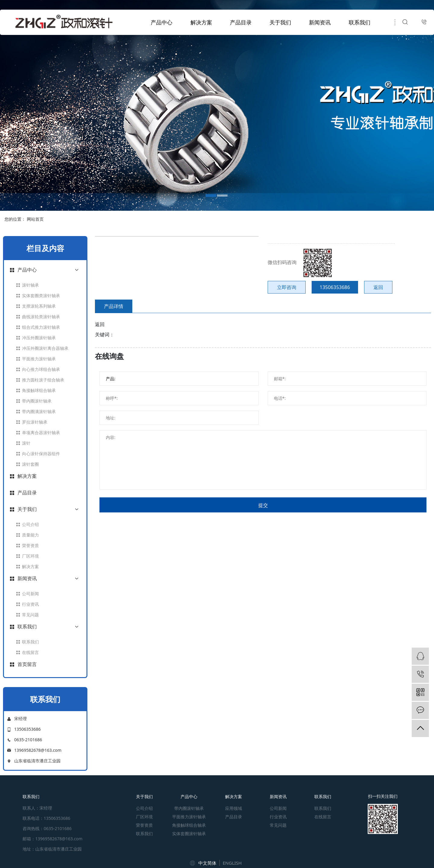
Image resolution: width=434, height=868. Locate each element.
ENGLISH (232, 863)
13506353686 (335, 287)
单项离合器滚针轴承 (41, 432)
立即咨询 (287, 287)
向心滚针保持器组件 (41, 454)
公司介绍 (30, 524)
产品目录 (241, 22)
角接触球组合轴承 (39, 390)
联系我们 (360, 22)
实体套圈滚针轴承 (189, 834)
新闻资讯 (320, 22)
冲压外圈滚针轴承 (39, 338)
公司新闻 (30, 594)
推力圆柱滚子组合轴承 (43, 380)
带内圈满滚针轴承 (39, 411)
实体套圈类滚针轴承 (41, 296)
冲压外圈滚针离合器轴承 (45, 348)
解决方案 (201, 22)
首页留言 (27, 664)
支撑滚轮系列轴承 (39, 306)
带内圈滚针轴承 (37, 401)
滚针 (26, 443)
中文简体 (207, 863)
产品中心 (162, 22)
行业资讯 (30, 604)
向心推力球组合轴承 (41, 369)
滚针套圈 (30, 464)
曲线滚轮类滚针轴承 (41, 317)
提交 (263, 505)
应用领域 (234, 808)
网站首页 (35, 219)
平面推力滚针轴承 (39, 359)
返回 (378, 287)
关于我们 (280, 22)
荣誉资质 (30, 545)
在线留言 (30, 652)
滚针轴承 (30, 285)
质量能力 (30, 535)
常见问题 (30, 615)
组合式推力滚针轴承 (41, 327)
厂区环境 (30, 556)
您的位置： (15, 219)
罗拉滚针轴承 (35, 422)
